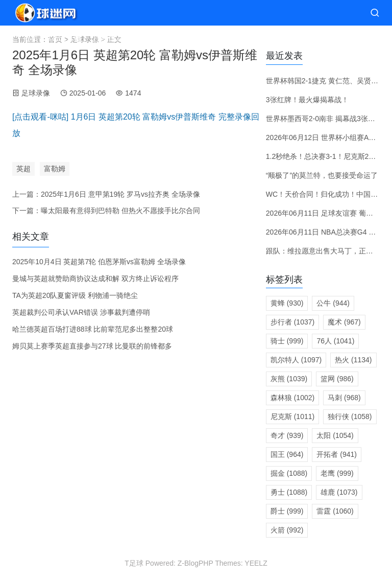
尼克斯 (292, 416)
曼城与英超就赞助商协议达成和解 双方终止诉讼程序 (95, 279)
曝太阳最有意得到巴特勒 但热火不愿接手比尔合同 (120, 211)
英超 (23, 169)
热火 (353, 360)
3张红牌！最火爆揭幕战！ (307, 100)
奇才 (287, 435)
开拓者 (337, 454)
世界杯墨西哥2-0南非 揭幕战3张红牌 (324, 119)
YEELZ (256, 563)
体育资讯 (315, 38)
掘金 (289, 473)
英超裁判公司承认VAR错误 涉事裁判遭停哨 (81, 312)
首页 (31, 38)
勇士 (289, 492)
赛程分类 (152, 38)
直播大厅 (109, 38)
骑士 (287, 341)
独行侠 (350, 416)
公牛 (333, 303)
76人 (335, 341)
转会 (229, 38)
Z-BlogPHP (195, 563)
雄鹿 (339, 492)
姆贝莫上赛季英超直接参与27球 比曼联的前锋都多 (92, 346)
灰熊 (289, 379)
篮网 (337, 379)
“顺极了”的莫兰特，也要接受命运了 (322, 175)
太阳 (335, 435)
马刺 (344, 398)
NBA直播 (66, 38)
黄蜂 (287, 303)
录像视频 (264, 38)
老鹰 (337, 473)
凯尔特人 (296, 360)
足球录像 (36, 93)
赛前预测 (194, 38)
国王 (287, 454)
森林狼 (292, 398)
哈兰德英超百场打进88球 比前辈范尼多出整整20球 (93, 329)
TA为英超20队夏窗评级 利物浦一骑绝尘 (75, 295)
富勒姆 (55, 169)
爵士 (287, 511)
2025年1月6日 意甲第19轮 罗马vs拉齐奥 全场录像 (120, 194)
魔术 (344, 322)
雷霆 (335, 511)
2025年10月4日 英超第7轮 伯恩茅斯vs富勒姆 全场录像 (99, 262)
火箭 (287, 530)
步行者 (292, 322)
